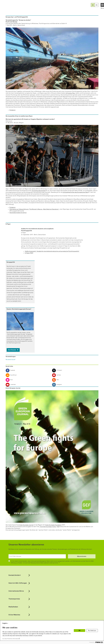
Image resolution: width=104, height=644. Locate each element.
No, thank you (92, 630)
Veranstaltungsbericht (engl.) (18, 213)
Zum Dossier (12, 350)
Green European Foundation (53, 525)
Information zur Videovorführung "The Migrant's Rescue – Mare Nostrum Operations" (34, 209)
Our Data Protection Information (10, 639)
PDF (58, 527)
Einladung (12, 110)
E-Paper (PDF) (29, 253)
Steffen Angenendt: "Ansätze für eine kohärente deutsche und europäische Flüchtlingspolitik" (52, 251)
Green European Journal (26, 525)
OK (80, 630)
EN (97, 5)
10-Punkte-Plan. (70, 93)
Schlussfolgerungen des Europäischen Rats (75, 192)
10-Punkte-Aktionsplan (39, 191)
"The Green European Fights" (48, 527)
